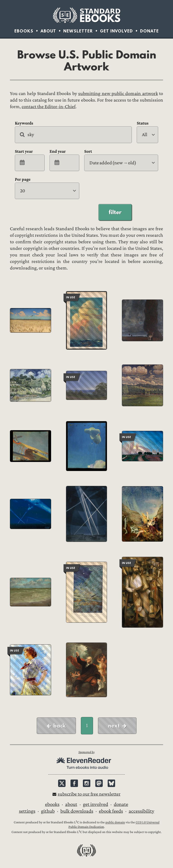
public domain (115, 823)
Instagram (87, 783)
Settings (27, 811)
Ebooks (24, 31)
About (48, 31)
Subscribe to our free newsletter (89, 794)
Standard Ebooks (86, 15)
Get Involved (116, 31)
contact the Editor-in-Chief (49, 107)
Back (60, 726)
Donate (149, 31)
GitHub (48, 811)
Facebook (74, 783)
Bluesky (111, 783)
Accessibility (141, 811)
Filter (115, 212)
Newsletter (78, 31)
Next (114, 726)
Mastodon (99, 783)
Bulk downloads (77, 811)
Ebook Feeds (111, 811)
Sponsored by (86, 752)
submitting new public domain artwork (118, 94)
